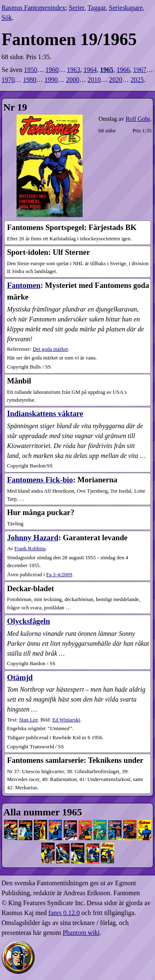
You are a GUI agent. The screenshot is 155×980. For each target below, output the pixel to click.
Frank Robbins (30, 549)
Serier (76, 8)
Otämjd (20, 677)
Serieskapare (126, 8)
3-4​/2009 (59, 575)
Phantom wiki (81, 933)
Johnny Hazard (33, 538)
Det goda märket (50, 349)
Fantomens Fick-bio (40, 480)
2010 (94, 80)
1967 (140, 70)
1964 (90, 70)
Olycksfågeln (29, 621)
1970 (8, 80)
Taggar (97, 8)
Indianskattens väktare (45, 413)
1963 (74, 70)
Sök (7, 18)
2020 (116, 80)
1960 (52, 70)
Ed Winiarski (66, 720)
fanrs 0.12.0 (64, 913)
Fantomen (24, 285)
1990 (51, 80)
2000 (73, 80)
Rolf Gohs (138, 119)
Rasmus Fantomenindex (33, 8)
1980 (30, 80)
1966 (123, 70)
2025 (137, 80)
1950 (31, 70)
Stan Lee (28, 720)
